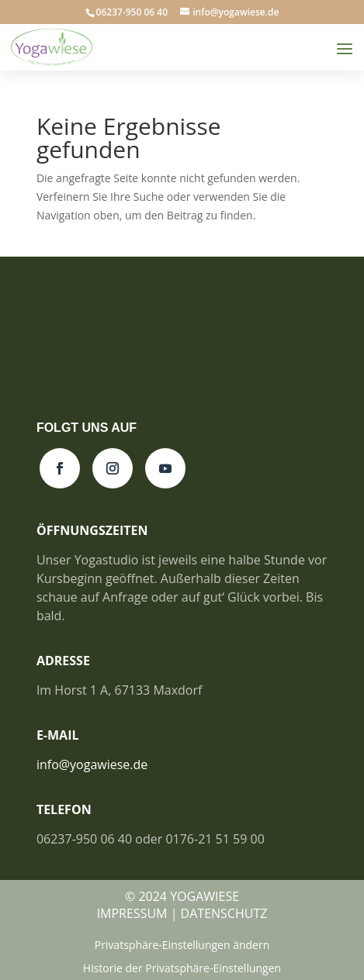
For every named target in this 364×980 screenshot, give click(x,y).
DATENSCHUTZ (224, 913)
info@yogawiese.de (92, 764)
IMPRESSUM (132, 913)
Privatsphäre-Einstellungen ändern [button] (182, 946)
